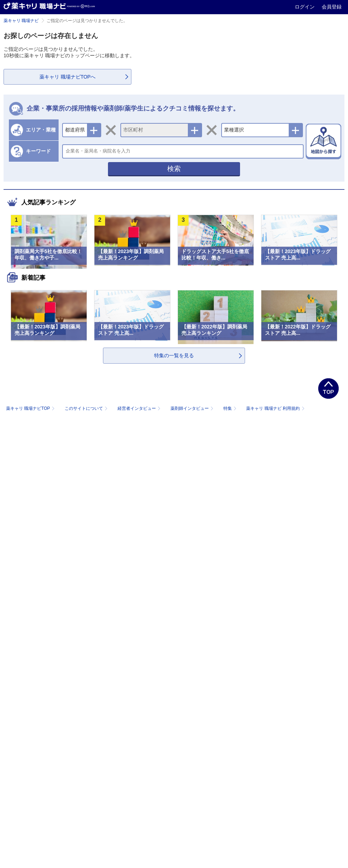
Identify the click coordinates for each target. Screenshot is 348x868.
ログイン (305, 7)
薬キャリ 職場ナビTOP (31, 408)
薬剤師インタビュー (193, 408)
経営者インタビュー (140, 408)
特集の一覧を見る (174, 355)
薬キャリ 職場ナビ (21, 21)
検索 (174, 169)
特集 (231, 408)
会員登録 (332, 7)
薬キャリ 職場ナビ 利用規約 (275, 408)
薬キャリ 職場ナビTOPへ (67, 77)
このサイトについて (87, 408)
